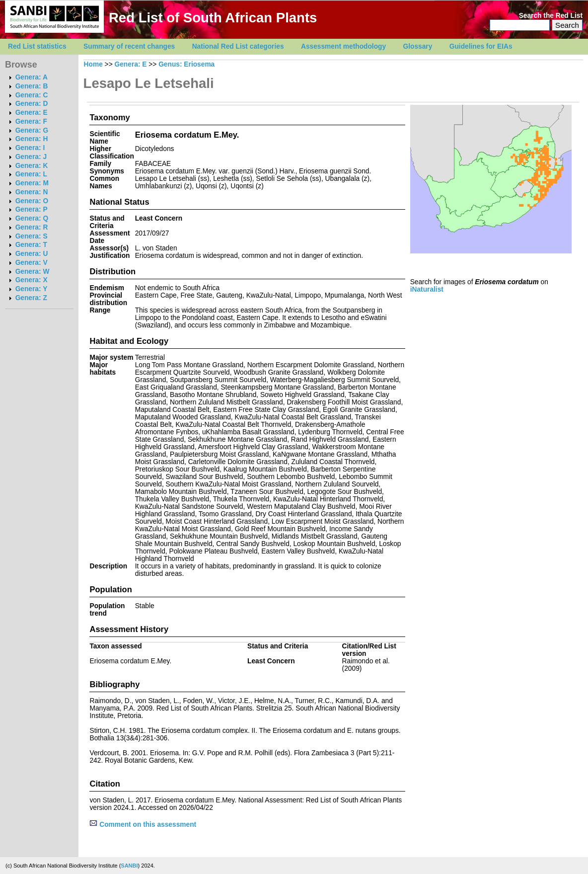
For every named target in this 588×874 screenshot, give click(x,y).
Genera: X (32, 280)
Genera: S (32, 236)
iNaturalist (427, 289)
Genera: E (32, 113)
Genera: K (32, 166)
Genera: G (32, 130)
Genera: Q (32, 218)
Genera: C (32, 95)
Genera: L (31, 174)
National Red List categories (238, 46)
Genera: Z (31, 298)
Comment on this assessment (143, 825)
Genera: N (32, 192)
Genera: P (32, 209)
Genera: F (31, 121)
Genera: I (30, 148)
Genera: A (32, 77)
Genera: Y (32, 289)
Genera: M (32, 183)
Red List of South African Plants (213, 18)
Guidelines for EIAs (481, 46)
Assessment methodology (343, 46)
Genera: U (32, 254)
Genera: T (31, 245)
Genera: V (32, 263)
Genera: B (32, 86)
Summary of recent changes (129, 46)
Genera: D (32, 104)
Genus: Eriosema (186, 64)
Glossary (418, 46)
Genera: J (31, 157)
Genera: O (32, 201)
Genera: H (32, 139)
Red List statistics (37, 46)
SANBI (129, 866)
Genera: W (33, 272)
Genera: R (32, 227)
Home (93, 64)
